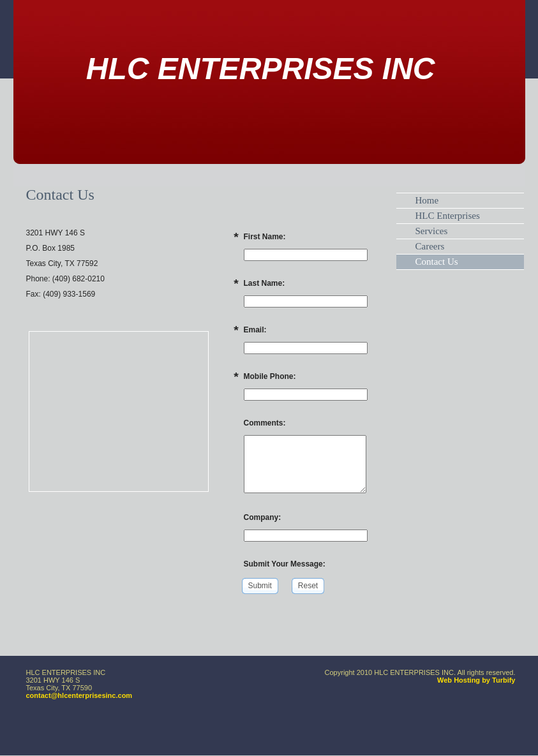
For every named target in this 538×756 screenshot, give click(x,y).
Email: (255, 330)
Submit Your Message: (285, 564)
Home (427, 200)
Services (432, 231)
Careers (430, 246)
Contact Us (437, 262)
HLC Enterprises (448, 216)
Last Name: (265, 283)
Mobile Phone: (270, 376)
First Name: (265, 237)
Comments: (265, 423)
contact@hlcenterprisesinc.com (79, 695)
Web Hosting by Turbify (476, 680)
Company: (263, 517)
